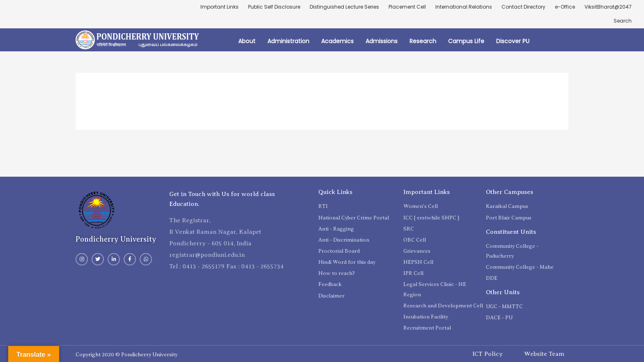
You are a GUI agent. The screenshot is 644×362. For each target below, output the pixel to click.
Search (623, 21)
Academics (337, 41)
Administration (288, 41)
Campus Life (466, 41)
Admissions (382, 41)
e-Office (565, 7)
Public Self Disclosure (274, 7)
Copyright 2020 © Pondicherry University (126, 354)
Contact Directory (523, 7)
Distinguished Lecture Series (344, 7)
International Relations (464, 7)
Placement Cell (407, 7)
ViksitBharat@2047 (608, 7)
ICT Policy (488, 354)
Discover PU (513, 41)
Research (423, 41)
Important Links (220, 7)
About (247, 41)
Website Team (544, 354)
